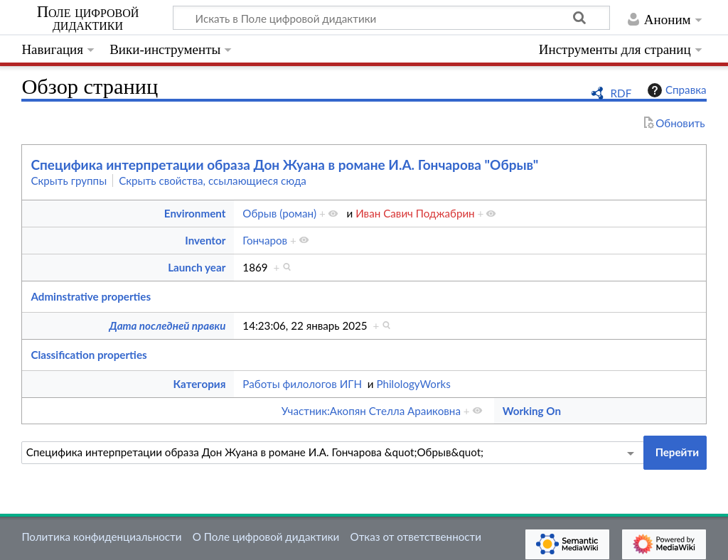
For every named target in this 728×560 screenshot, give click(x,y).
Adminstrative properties (91, 296)
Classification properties (89, 355)
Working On (532, 411)
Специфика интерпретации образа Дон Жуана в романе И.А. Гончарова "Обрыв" (284, 165)
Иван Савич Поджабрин (415, 213)
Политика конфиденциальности (101, 537)
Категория (200, 384)
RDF (621, 93)
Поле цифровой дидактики (88, 18)
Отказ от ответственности (416, 537)
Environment (195, 213)
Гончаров (265, 240)
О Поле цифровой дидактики (266, 537)
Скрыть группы (69, 181)
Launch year (197, 267)
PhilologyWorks (413, 384)
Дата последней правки (167, 325)
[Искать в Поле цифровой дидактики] (391, 18)
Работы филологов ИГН (302, 384)
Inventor (205, 240)
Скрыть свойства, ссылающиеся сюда (213, 181)
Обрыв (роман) (279, 213)
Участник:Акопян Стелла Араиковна (371, 411)
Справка (675, 90)
